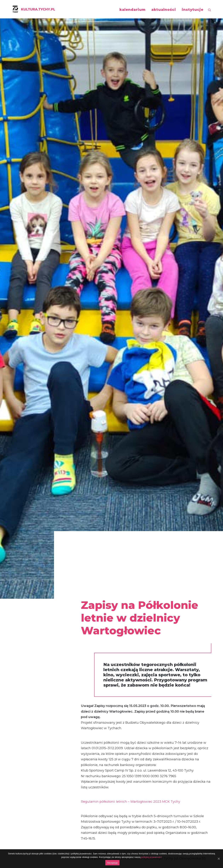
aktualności (164, 10)
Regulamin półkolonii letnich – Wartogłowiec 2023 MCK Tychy (131, 283)
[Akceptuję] (219, 859)
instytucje (193, 10)
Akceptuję (112, 863)
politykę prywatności (151, 857)
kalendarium (132, 10)
